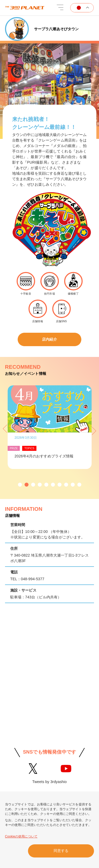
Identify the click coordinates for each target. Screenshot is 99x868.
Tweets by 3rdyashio (49, 782)
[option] (49, 86)
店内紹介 (49, 339)
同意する (61, 851)
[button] (20, 485)
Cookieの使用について (21, 836)
